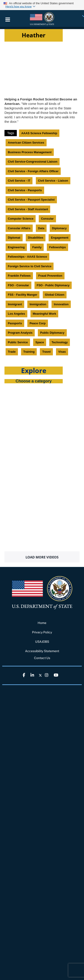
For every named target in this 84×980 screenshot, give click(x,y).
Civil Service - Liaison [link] (53, 181)
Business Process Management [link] (30, 152)
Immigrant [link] (15, 304)
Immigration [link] (38, 304)
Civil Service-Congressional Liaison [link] (33, 162)
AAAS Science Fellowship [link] (39, 133)
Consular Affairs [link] (19, 228)
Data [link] (41, 228)
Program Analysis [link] (20, 333)
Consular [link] (47, 219)
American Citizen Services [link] (26, 143)
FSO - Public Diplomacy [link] (53, 285)
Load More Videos (42, 557)
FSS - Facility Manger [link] (23, 295)
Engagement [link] (60, 238)
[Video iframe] (42, 67)
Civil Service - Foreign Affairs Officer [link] (33, 171)
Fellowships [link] (57, 247)
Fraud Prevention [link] (50, 276)
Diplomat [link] (14, 238)
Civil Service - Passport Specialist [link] (31, 200)
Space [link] (40, 342)
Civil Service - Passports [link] (25, 190)
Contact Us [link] (42, 658)
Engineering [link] (16, 247)
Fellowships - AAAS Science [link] (27, 257)
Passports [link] (15, 323)
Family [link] (37, 247)
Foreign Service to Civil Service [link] (30, 266)
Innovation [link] (61, 304)
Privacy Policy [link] (42, 632)
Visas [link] (62, 352)
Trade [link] (12, 352)
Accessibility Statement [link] (42, 651)
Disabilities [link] (36, 238)
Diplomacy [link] (59, 228)
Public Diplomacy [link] (52, 333)
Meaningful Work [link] (44, 314)
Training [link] (29, 352)
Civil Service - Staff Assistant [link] (28, 209)
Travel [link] (46, 352)
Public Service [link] (18, 342)
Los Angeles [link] (16, 314)
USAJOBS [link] (42, 642)
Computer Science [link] (21, 219)
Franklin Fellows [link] (19, 276)
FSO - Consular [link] (18, 285)
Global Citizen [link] (55, 295)
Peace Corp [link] (38, 323)
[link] (42, 18)
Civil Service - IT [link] (19, 181)
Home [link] (42, 623)
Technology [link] (60, 342)
